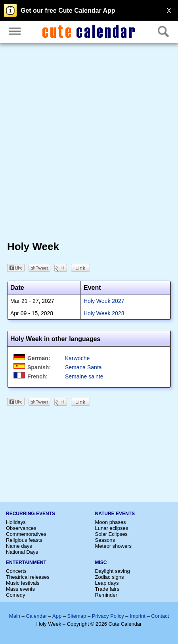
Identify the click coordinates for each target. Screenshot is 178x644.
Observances (21, 528)
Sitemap (77, 616)
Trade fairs (107, 589)
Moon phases (111, 522)
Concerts (16, 571)
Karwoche (77, 358)
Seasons (105, 540)
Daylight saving (113, 571)
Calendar (36, 616)
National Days (22, 552)
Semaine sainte (84, 376)
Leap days (107, 583)
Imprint (138, 616)
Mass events (20, 589)
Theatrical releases (28, 577)
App (57, 616)
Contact (160, 616)
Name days (19, 546)
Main (15, 616)
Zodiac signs (110, 577)
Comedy (15, 595)
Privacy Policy (108, 616)
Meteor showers (113, 546)
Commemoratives (26, 534)
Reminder (106, 595)
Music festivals (23, 583)
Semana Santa (83, 367)
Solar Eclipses (111, 534)
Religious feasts (24, 540)
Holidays (16, 522)
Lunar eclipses (112, 528)
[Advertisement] (89, 143)
